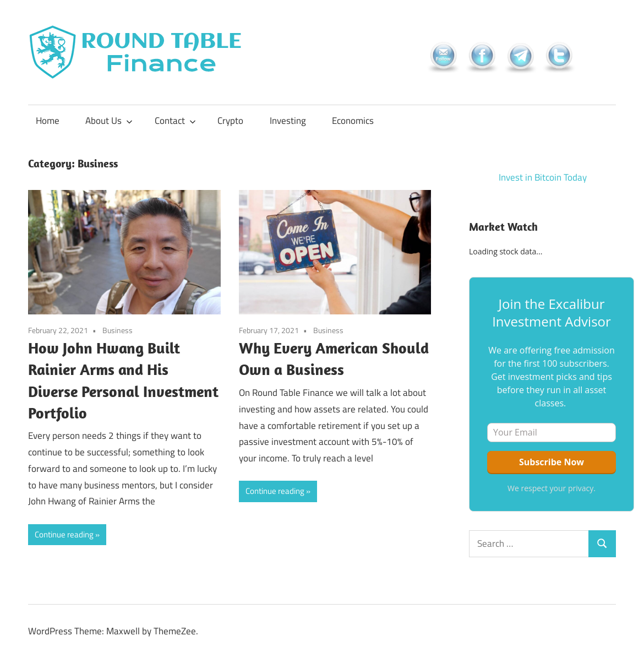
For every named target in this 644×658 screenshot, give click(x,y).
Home (48, 121)
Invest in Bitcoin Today (543, 177)
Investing (288, 121)
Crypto (230, 121)
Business (118, 330)
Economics (353, 121)
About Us (109, 121)
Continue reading (64, 534)
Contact (175, 121)
